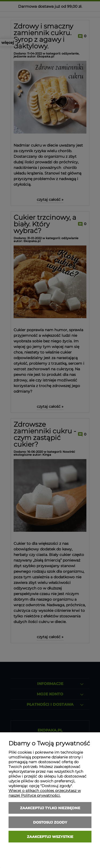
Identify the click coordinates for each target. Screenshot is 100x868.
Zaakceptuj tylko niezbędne (50, 808)
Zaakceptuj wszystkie (50, 837)
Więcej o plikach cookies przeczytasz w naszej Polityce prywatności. (45, 793)
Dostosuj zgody (50, 822)
